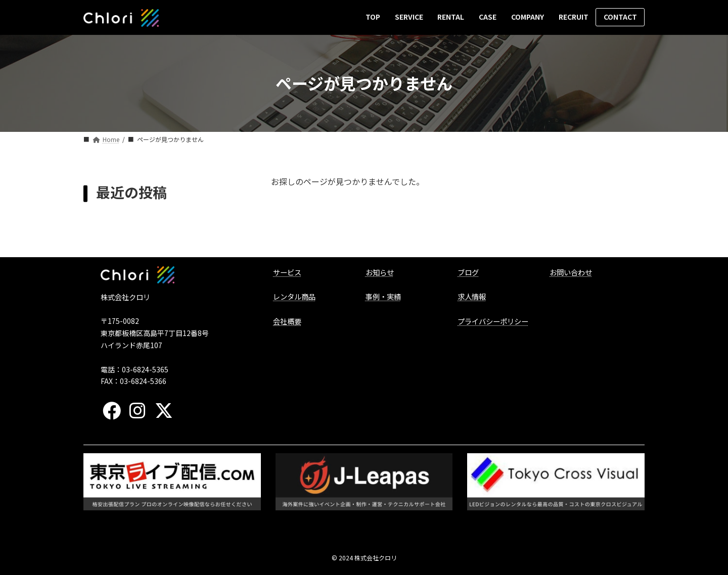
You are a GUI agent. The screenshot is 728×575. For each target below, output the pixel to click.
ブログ (468, 272)
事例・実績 (383, 296)
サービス (287, 272)
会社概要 (287, 321)
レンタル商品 (294, 296)
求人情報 (472, 296)
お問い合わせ (571, 272)
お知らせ (380, 272)
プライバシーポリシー (493, 321)
